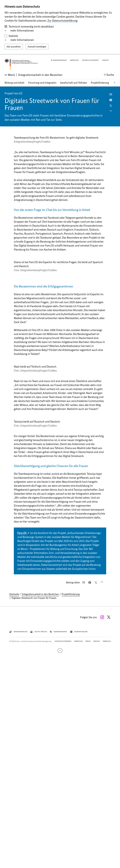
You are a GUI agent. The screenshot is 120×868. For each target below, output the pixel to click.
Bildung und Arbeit (14, 83)
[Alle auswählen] (14, 47)
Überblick (107, 841)
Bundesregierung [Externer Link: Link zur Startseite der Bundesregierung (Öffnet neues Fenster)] (58, 60)
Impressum (74, 60)
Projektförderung (100, 83)
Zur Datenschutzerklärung (62, 21)
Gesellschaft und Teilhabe (73, 83)
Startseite (14, 794)
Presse (88, 841)
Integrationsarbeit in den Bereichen (40, 794)
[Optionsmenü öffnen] (111, 111)
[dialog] (60, 27)
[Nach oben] (60, 850)
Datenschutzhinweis (90, 60)
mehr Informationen (19, 31)
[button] (114, 60)
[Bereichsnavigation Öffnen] (115, 83)
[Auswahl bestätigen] (37, 47)
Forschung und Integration (42, 83)
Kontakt (106, 60)
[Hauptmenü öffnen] (8, 75)
